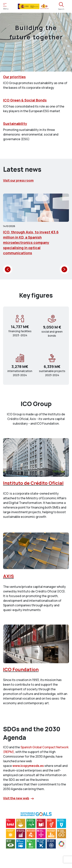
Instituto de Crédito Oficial (33, 483)
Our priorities (14, 77)
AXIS (8, 576)
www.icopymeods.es (28, 766)
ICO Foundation (21, 669)
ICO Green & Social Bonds (25, 100)
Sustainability (15, 124)
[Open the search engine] (61, 6)
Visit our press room (18, 180)
